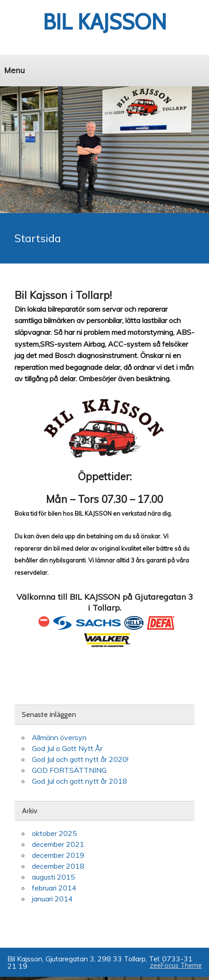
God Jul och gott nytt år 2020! (80, 759)
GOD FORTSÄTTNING (69, 770)
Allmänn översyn (59, 737)
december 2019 (58, 855)
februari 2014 (54, 888)
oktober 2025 (54, 833)
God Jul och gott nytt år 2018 (79, 781)
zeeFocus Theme (176, 965)
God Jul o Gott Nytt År (67, 748)
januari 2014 (52, 899)
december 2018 (58, 866)
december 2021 (58, 844)
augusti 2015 (54, 877)
